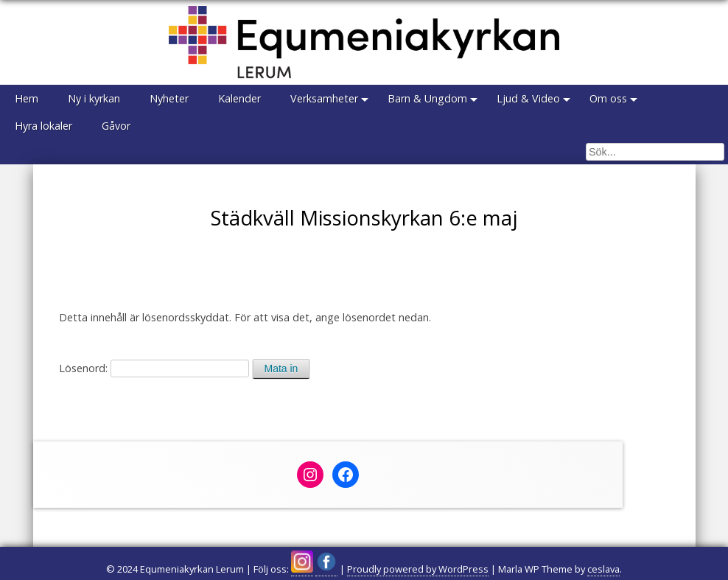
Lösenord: (154, 368)
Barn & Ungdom (427, 98)
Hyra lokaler (43, 126)
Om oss (608, 98)
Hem (27, 98)
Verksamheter (324, 98)
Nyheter (169, 98)
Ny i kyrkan (94, 98)
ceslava (603, 569)
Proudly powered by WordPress (418, 569)
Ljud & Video (528, 98)
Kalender (239, 98)
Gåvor (116, 126)
